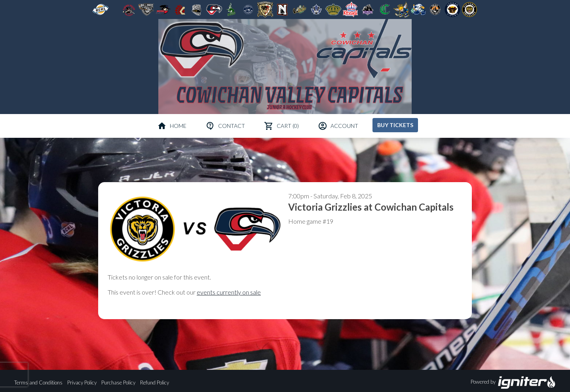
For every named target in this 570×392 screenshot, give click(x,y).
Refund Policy (155, 382)
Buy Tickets (395, 125)
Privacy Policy (82, 382)
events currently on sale (229, 292)
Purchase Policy (118, 382)
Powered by (513, 382)
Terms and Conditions (38, 382)
